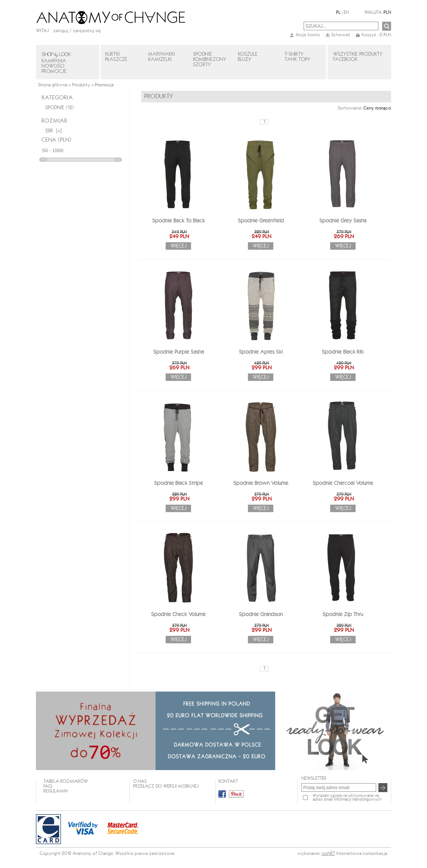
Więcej (179, 246)
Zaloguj (61, 31)
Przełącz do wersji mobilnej (166, 786)
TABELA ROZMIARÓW (66, 781)
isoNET (328, 854)
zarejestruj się (87, 31)
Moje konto (308, 35)
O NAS (140, 781)
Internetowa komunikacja (362, 854)
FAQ (48, 786)
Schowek (341, 35)
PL (338, 13)
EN (346, 13)
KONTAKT (228, 781)
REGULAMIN (56, 791)
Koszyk (376, 35)
